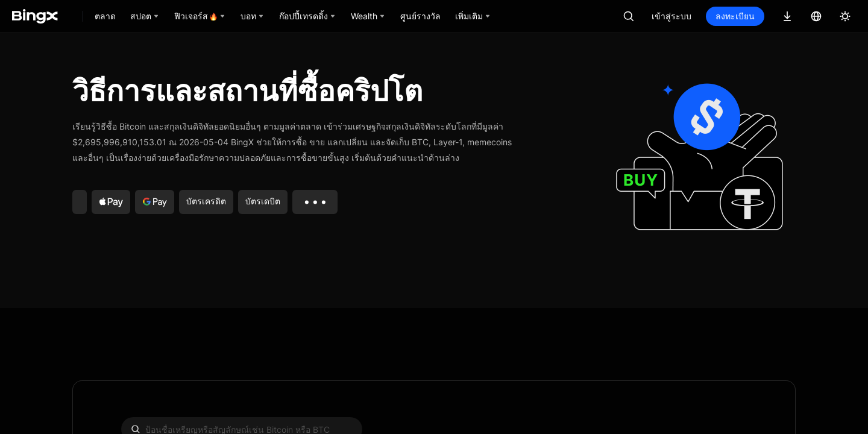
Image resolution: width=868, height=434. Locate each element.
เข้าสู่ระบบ (671, 16)
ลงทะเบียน (735, 16)
